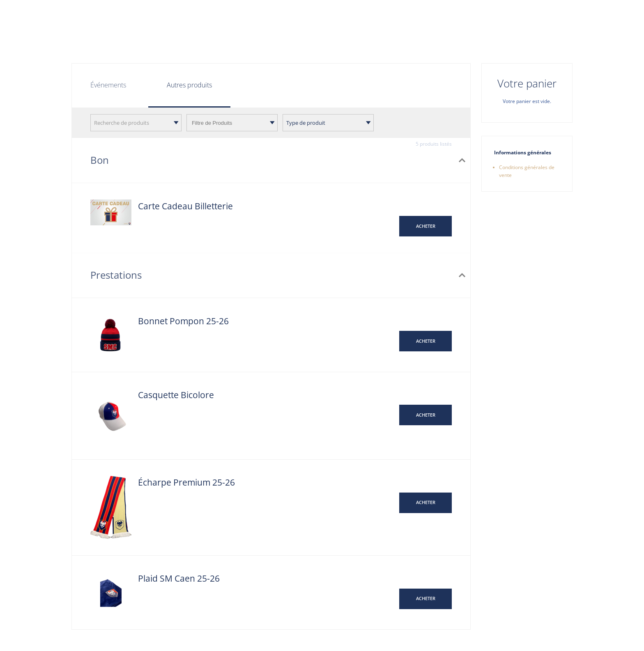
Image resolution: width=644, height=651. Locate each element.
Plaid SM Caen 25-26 (179, 578)
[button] (425, 226)
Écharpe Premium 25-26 (186, 482)
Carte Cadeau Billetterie (185, 206)
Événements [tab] (108, 85)
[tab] (189, 86)
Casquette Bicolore (176, 395)
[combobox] (136, 123)
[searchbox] (232, 123)
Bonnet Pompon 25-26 (183, 321)
